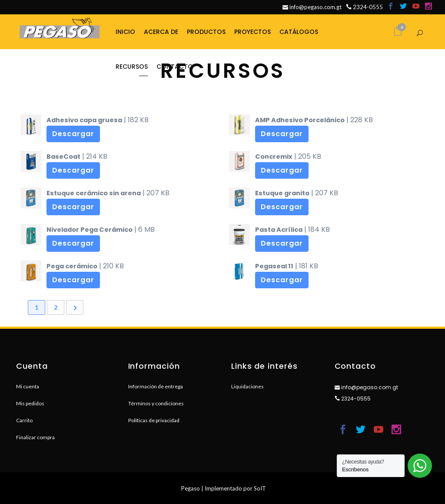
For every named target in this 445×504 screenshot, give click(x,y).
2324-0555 (364, 7)
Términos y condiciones (156, 403)
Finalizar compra (35, 437)
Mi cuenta (28, 386)
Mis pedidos (30, 403)
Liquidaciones (247, 386)
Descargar (73, 134)
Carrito (24, 420)
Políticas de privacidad (154, 420)
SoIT (260, 488)
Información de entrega (156, 386)
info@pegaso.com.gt (312, 7)
